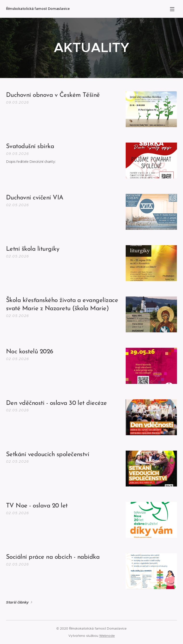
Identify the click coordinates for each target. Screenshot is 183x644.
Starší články (17, 602)
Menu (172, 9)
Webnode (107, 636)
